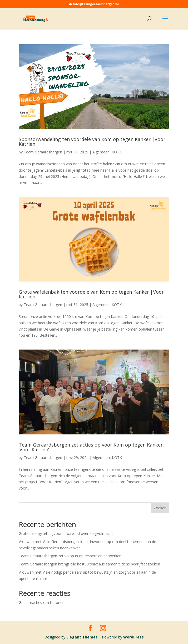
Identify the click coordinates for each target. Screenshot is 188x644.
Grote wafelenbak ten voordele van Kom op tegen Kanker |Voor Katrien (91, 294)
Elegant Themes (82, 637)
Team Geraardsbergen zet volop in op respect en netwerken (70, 556)
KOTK (117, 152)
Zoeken (160, 508)
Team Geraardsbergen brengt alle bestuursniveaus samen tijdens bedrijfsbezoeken (89, 564)
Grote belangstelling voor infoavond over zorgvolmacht (66, 533)
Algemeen (101, 152)
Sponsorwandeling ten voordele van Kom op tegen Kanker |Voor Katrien (92, 142)
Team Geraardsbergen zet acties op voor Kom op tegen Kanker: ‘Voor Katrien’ (91, 447)
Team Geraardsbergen (43, 152)
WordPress (133, 637)
